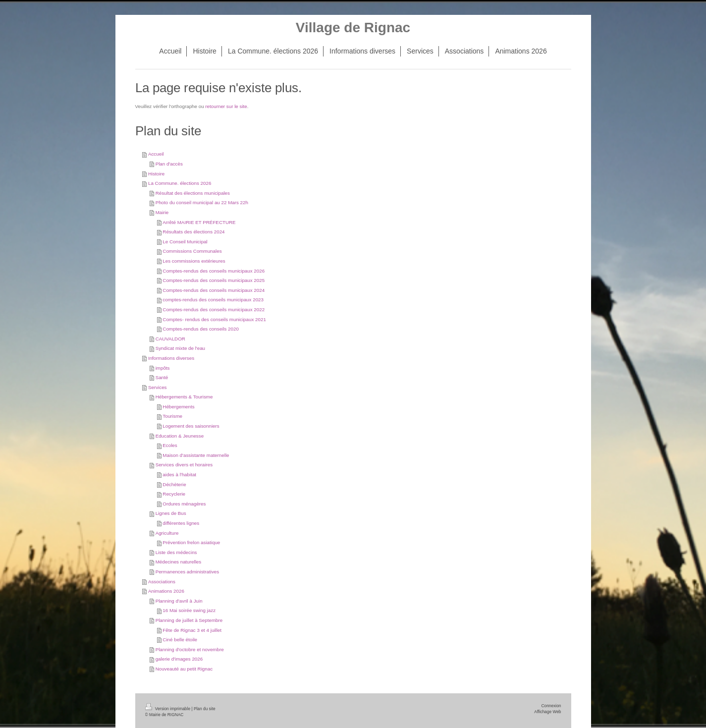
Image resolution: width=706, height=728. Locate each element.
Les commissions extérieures (194, 261)
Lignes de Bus (171, 513)
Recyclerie (174, 494)
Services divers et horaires (184, 465)
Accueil (156, 154)
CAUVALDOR (170, 339)
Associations (162, 582)
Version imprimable (168, 709)
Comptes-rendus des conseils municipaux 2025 (214, 280)
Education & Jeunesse (180, 436)
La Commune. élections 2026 (180, 183)
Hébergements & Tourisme (184, 397)
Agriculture (167, 533)
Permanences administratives (188, 572)
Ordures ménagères (184, 504)
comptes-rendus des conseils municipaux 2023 (213, 300)
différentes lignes (181, 523)
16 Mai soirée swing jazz (189, 610)
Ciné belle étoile (180, 640)
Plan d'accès (169, 164)
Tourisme (172, 416)
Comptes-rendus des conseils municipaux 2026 (214, 271)
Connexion (551, 706)
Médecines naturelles (179, 562)
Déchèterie (174, 484)
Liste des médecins (176, 552)
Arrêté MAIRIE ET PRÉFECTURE (199, 222)
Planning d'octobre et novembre (190, 649)
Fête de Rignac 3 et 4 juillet (192, 630)
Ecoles (170, 445)
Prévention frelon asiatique (191, 542)
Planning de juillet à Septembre (189, 620)
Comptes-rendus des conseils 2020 (201, 329)
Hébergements (178, 407)
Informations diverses (171, 358)
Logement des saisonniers (191, 426)
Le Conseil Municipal (185, 242)
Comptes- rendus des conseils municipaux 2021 (214, 319)
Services (158, 387)
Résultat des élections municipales (193, 193)
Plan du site (205, 709)
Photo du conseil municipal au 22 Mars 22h (202, 202)
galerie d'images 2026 (179, 659)
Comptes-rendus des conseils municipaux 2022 (214, 309)
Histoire (156, 174)
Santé (162, 377)
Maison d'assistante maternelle (196, 455)
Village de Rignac (353, 28)
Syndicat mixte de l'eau (180, 348)
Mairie (162, 212)
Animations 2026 (166, 591)
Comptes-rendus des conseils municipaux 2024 (214, 290)
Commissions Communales (192, 251)
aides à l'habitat (179, 475)
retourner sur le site (226, 106)
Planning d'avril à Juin (179, 601)
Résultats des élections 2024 (193, 232)
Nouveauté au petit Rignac (184, 669)
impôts (163, 368)
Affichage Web (547, 712)
